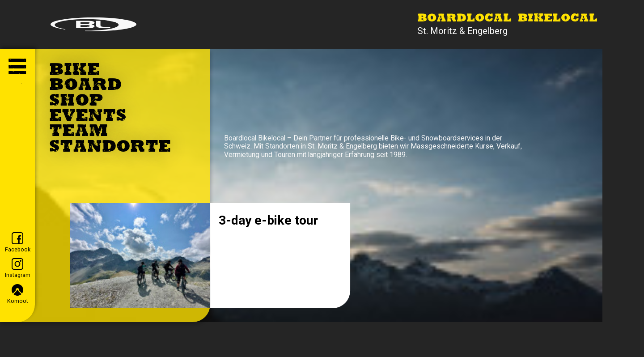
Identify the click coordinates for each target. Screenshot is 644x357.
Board (85, 86)
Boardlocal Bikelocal (507, 19)
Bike (74, 71)
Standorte (110, 148)
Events (88, 117)
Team (78, 132)
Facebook (18, 242)
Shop (76, 102)
